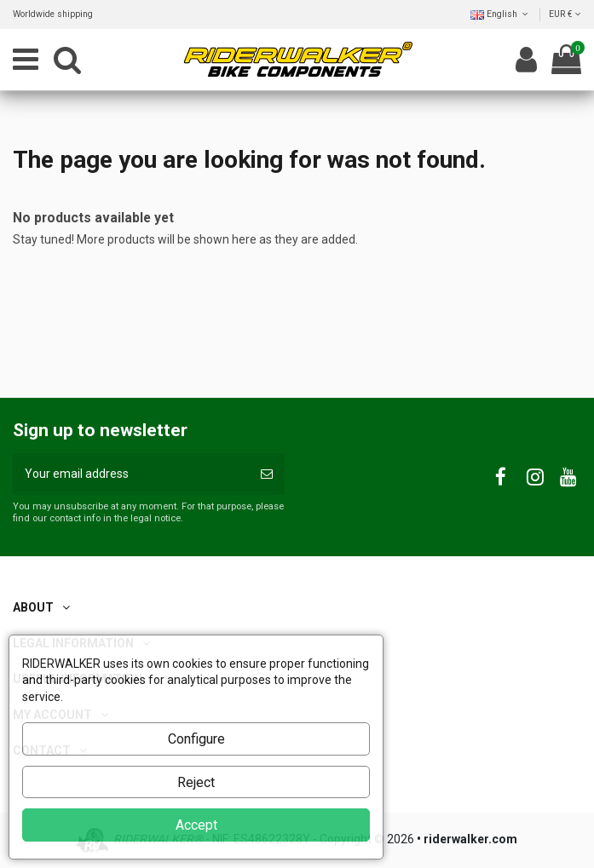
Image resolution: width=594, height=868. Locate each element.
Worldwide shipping (53, 14)
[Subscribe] (267, 474)
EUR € (565, 14)
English (501, 14)
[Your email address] (131, 474)
